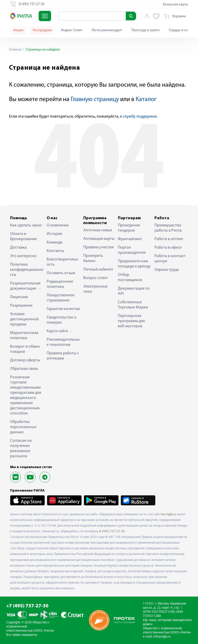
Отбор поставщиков (130, 278)
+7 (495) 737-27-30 (27, 606)
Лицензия (19, 297)
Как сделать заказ (26, 225)
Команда (55, 242)
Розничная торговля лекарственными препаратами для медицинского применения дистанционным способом (26, 395)
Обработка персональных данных (23, 427)
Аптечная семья (98, 230)
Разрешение (21, 306)
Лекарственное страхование (61, 298)
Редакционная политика (60, 284)
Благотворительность (62, 262)
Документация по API (134, 291)
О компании (58, 225)
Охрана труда (167, 270)
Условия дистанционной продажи (24, 319)
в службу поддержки (138, 117)
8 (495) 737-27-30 (112, 531)
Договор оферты (25, 360)
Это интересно (23, 256)
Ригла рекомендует (107, 30)
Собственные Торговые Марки (133, 305)
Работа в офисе (168, 248)
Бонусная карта (175, 5)
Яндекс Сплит (72, 30)
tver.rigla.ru (168, 514)
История (54, 234)
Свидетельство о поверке (62, 320)
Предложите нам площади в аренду (134, 264)
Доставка (18, 248)
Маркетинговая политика (24, 336)
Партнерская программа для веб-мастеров (131, 321)
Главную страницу (95, 100)
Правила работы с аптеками (63, 356)
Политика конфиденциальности (27, 270)
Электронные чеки (96, 289)
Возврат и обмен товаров (25, 349)
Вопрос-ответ (96, 278)
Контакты (55, 251)
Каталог (146, 100)
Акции (18, 30)
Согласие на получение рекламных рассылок (21, 449)
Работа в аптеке (169, 239)
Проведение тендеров (129, 228)
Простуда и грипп (146, 30)
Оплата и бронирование (23, 237)
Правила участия (98, 247)
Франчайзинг (130, 239)
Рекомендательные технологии (63, 342)
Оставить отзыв (61, 273)
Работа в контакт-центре (170, 259)
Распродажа (42, 30)
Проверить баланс (93, 258)
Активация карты (99, 239)
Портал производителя (132, 250)
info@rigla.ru (162, 637)
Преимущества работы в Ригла (168, 228)
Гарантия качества (63, 309)
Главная (15, 50)
